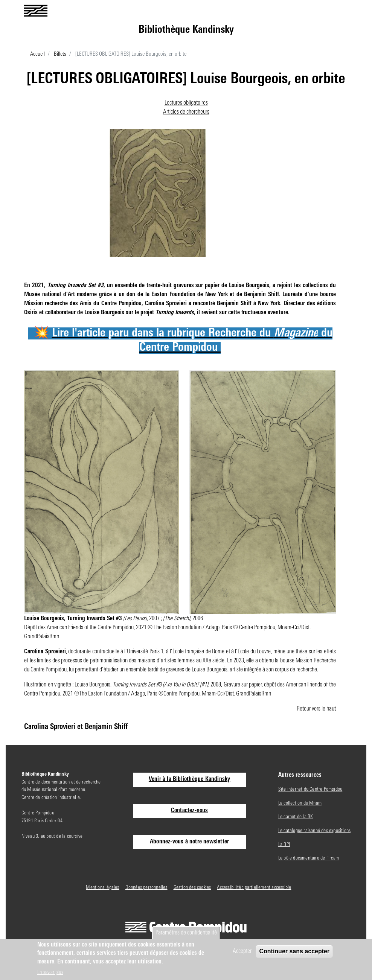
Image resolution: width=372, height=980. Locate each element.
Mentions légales (102, 888)
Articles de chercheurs (186, 112)
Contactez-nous (190, 811)
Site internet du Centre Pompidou (310, 789)
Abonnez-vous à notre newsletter (189, 842)
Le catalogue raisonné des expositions (314, 831)
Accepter (242, 951)
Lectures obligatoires (186, 103)
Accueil (37, 54)
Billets (60, 54)
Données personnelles (146, 888)
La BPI (284, 845)
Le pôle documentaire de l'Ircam (309, 858)
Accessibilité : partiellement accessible (254, 888)
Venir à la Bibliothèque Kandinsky (190, 779)
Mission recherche (46, 304)
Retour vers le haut (316, 709)
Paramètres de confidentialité (186, 933)
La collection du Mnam (300, 803)
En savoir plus (50, 973)
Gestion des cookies (192, 888)
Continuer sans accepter (294, 951)
